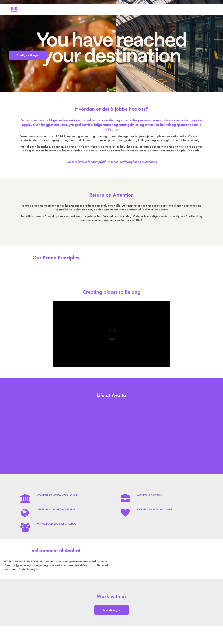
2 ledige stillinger (28, 55)
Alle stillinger (111, 610)
